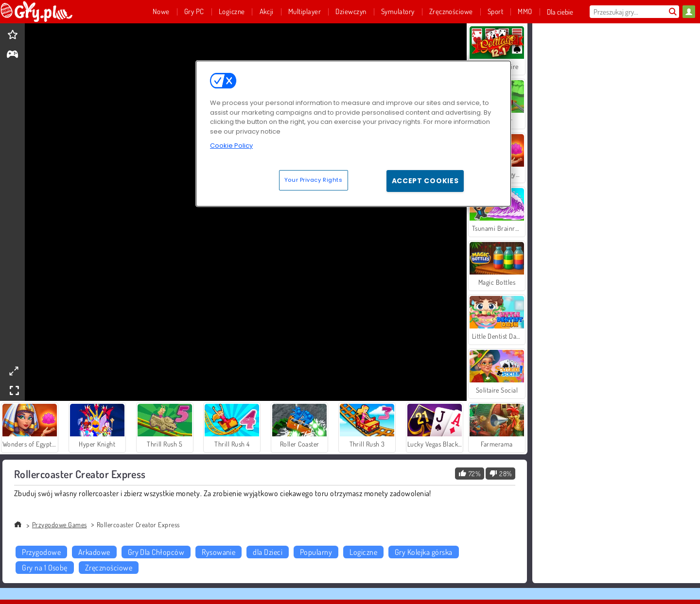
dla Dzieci (268, 552)
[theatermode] (14, 371)
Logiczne (363, 552)
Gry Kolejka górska (424, 552)
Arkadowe (94, 552)
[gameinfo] (12, 55)
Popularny (316, 552)
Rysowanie (219, 552)
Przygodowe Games (60, 525)
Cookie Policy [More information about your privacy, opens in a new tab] (231, 146)
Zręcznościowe (109, 568)
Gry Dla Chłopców (156, 552)
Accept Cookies (425, 181)
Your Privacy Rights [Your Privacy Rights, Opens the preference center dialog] (314, 180)
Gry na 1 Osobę (45, 568)
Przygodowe (41, 552)
